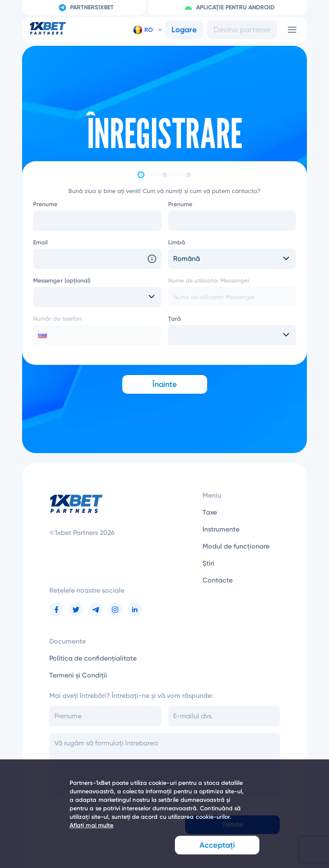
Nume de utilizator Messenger (209, 281)
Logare (184, 30)
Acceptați (217, 845)
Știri (208, 563)
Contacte (218, 580)
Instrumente (221, 529)
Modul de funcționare (236, 546)
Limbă (177, 242)
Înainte (165, 384)
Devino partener (242, 30)
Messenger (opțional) (62, 281)
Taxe (210, 512)
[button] (144, 30)
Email (40, 242)
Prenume (45, 204)
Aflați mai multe (91, 825)
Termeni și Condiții (78, 675)
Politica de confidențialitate (93, 658)
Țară (174, 319)
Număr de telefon (57, 319)
